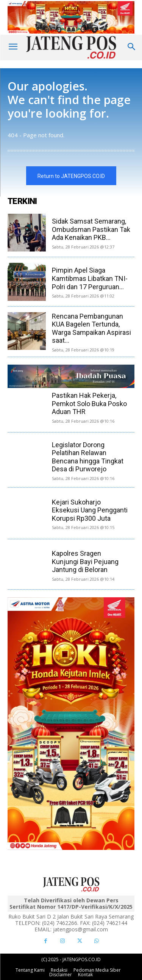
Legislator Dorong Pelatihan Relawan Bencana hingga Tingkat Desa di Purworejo (88, 457)
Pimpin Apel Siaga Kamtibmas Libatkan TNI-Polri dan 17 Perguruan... (90, 278)
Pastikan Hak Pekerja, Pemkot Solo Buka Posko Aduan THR (89, 403)
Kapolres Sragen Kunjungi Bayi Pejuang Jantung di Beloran (85, 561)
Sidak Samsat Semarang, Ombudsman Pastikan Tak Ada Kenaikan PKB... (91, 229)
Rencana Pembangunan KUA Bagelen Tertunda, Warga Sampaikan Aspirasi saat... (91, 328)
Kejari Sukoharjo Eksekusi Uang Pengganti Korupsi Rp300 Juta (90, 510)
